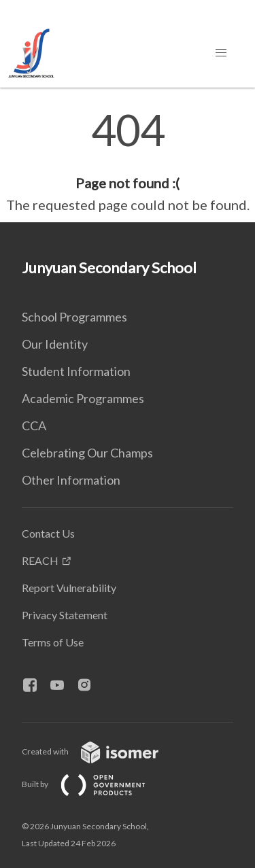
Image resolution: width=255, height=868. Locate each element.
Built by (95, 784)
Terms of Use (53, 642)
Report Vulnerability (69, 588)
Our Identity (55, 344)
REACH (40, 560)
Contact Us (48, 533)
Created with (101, 751)
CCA (34, 426)
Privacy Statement (65, 615)
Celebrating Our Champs (87, 453)
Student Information (76, 371)
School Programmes (74, 317)
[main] (128, 162)
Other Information (71, 480)
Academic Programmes (83, 398)
